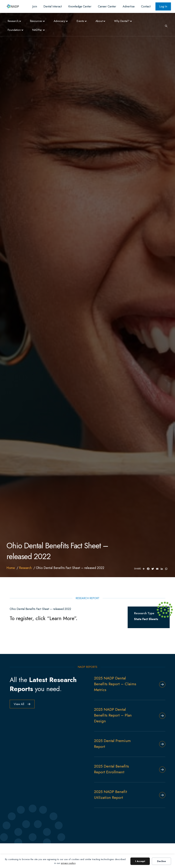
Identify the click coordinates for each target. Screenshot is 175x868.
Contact (146, 6)
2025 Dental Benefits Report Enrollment (111, 769)
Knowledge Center (80, 6)
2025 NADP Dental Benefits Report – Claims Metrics (115, 684)
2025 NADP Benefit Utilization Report (111, 795)
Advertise (129, 6)
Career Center (107, 6)
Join (35, 6)
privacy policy (68, 863)
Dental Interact (53, 6)
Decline (161, 861)
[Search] (165, 26)
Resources (36, 21)
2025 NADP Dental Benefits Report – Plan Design (113, 715)
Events (80, 21)
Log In (163, 6)
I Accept (140, 861)
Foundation (14, 30)
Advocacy (59, 21)
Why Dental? (122, 21)
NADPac (37, 30)
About (99, 21)
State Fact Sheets (146, 619)
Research (13, 21)
